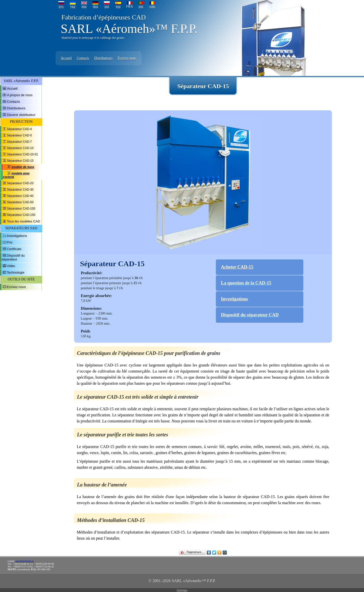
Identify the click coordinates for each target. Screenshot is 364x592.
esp (118, 6)
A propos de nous (20, 95)
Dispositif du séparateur (13, 257)
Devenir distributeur (21, 115)
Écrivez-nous (127, 58)
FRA (130, 6)
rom (152, 6)
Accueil (66, 58)
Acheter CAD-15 (237, 267)
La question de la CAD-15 (246, 283)
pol (107, 6)
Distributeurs (104, 58)
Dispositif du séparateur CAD (250, 315)
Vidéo (11, 266)
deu (95, 6)
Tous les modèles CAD (24, 221)
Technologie (16, 272)
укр (73, 6)
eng (84, 6)
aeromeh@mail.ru (25, 561)
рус (61, 6)
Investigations (17, 236)
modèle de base (23, 167)
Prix (10, 242)
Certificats (14, 249)
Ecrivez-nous (16, 287)
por (141, 6)
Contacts (83, 58)
